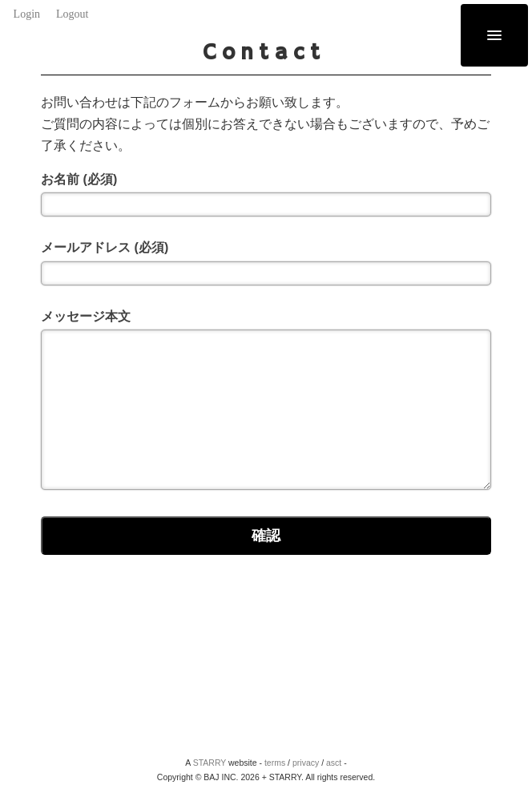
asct (334, 763)
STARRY (210, 763)
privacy (306, 763)
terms (275, 763)
